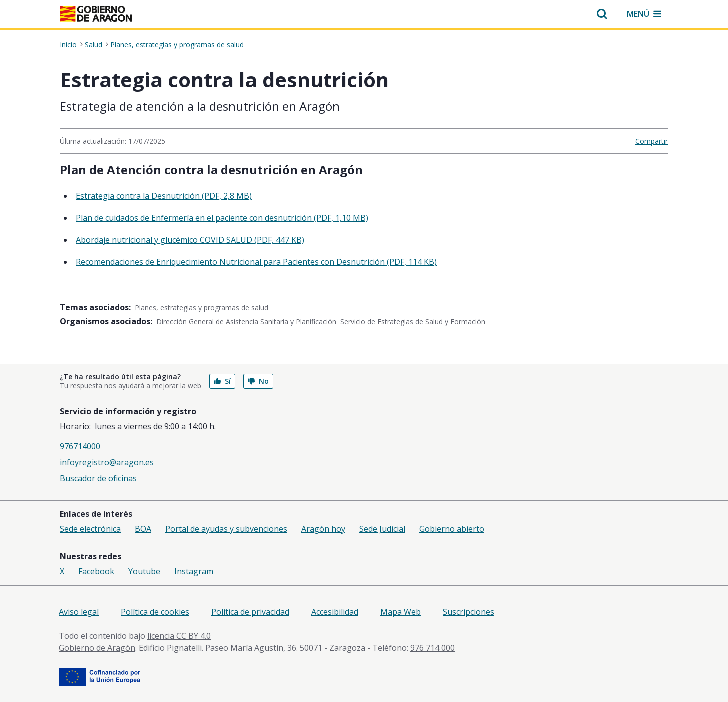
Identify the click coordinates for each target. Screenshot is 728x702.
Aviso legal (79, 612)
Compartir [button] (652, 141)
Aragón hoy (323, 529)
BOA (143, 529)
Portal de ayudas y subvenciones (226, 529)
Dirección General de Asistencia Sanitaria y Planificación (246, 322)
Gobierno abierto (452, 529)
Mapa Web (401, 612)
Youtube (144, 571)
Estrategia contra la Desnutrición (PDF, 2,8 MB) (164, 196)
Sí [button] (222, 381)
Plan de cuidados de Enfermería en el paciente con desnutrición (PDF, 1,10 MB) (222, 218)
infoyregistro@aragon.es (107, 462)
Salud (94, 45)
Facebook (96, 571)
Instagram (194, 571)
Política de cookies (155, 612)
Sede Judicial (382, 529)
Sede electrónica (90, 529)
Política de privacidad (250, 612)
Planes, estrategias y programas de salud (177, 45)
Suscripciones (469, 612)
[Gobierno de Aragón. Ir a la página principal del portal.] (96, 14)
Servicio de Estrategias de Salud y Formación (413, 322)
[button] (602, 14)
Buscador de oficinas (98, 478)
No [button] (258, 381)
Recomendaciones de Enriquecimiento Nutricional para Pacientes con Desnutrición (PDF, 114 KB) (256, 262)
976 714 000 (433, 648)
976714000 (80, 446)
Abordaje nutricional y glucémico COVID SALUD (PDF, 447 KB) (190, 240)
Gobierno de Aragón (97, 648)
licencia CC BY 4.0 (179, 636)
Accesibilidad (335, 612)
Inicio (68, 45)
